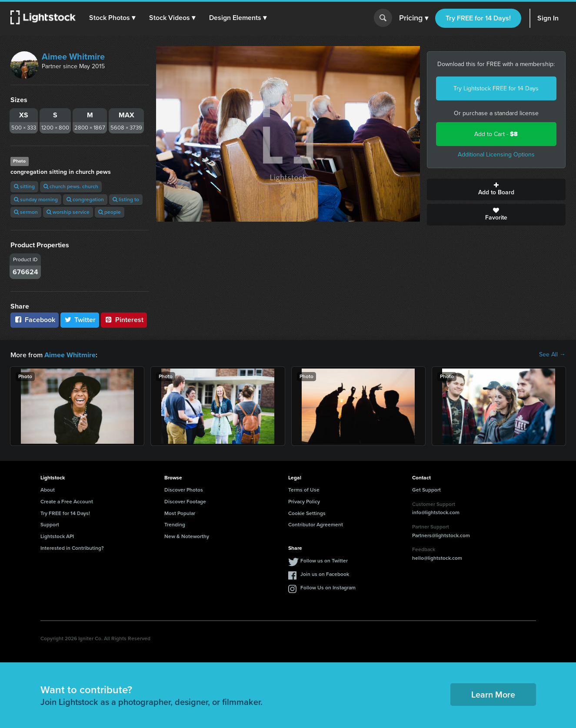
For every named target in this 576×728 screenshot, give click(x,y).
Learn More (493, 694)
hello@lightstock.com (437, 558)
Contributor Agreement (316, 524)
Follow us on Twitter (324, 560)
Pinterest (124, 320)
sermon (26, 212)
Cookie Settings (307, 513)
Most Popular (180, 513)
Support (50, 524)
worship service (68, 212)
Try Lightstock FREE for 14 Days (496, 88)
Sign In (548, 18)
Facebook (35, 320)
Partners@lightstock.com (441, 535)
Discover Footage (185, 501)
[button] (113, 18)
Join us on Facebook (325, 574)
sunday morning (36, 199)
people (110, 212)
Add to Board (496, 189)
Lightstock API (57, 536)
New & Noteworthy (187, 536)
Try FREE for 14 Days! (478, 18)
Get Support (426, 489)
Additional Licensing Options (496, 155)
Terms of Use (304, 489)
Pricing (414, 18)
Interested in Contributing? (72, 548)
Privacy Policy (304, 501)
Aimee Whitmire (73, 57)
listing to (126, 199)
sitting (24, 186)
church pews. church (71, 186)
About (48, 489)
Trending (175, 524)
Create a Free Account (67, 501)
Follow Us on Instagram (328, 587)
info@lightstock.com (436, 512)
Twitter (80, 320)
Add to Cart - (496, 134)
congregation (85, 199)
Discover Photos (184, 489)
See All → (552, 355)
